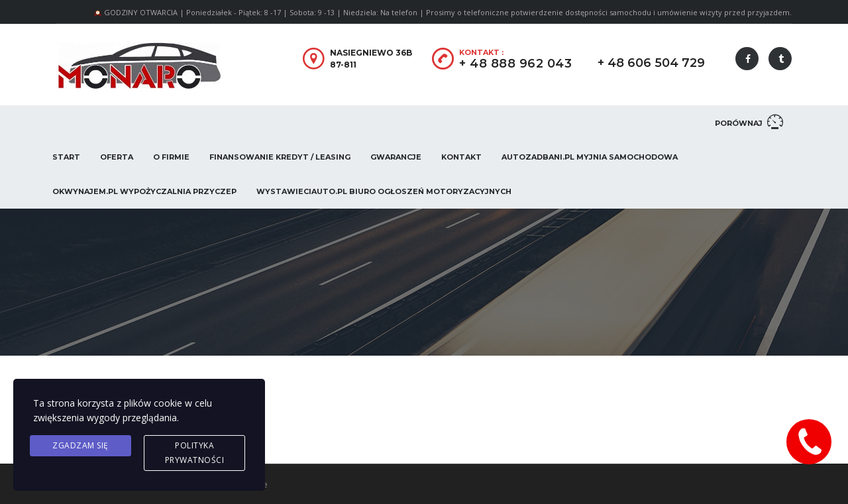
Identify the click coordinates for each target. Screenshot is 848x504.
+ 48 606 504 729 (651, 63)
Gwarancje (396, 157)
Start (66, 157)
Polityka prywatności (195, 453)
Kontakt (461, 157)
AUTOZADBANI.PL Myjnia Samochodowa (590, 157)
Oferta (117, 157)
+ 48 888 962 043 (515, 64)
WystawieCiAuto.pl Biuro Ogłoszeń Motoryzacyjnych (384, 191)
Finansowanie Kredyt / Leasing (280, 157)
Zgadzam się (80, 445)
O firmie (171, 157)
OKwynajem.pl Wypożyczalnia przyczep (144, 191)
